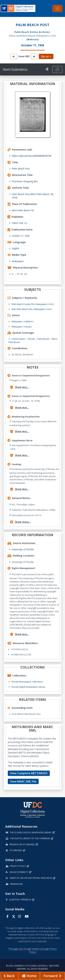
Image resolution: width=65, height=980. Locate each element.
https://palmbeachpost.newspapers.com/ (33, 36)
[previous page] (9, 976)
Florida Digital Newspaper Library (28, 687)
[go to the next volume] (34, 56)
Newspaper (18, 261)
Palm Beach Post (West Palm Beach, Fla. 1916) (33, 196)
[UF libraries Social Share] (47, 69)
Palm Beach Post (21, 169)
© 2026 (33, 967)
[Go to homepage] (29, 976)
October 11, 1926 (21, 236)
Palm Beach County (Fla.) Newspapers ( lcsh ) (33, 304)
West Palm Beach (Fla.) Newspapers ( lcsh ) (32, 309)
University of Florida (23, 549)
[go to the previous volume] (14, 56)
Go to (45, 56)
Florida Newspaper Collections (27, 682)
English (15, 248)
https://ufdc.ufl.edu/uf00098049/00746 (31, 156)
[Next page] (52, 976)
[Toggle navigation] (57, 8)
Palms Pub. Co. (20, 223)
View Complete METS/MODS (29, 773)
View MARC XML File (23, 781)
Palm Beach (43, 339)
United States (18, 339)
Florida (31, 339)
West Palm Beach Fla (23, 210)
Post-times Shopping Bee (25, 181)
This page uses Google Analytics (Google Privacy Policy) (32, 950)
